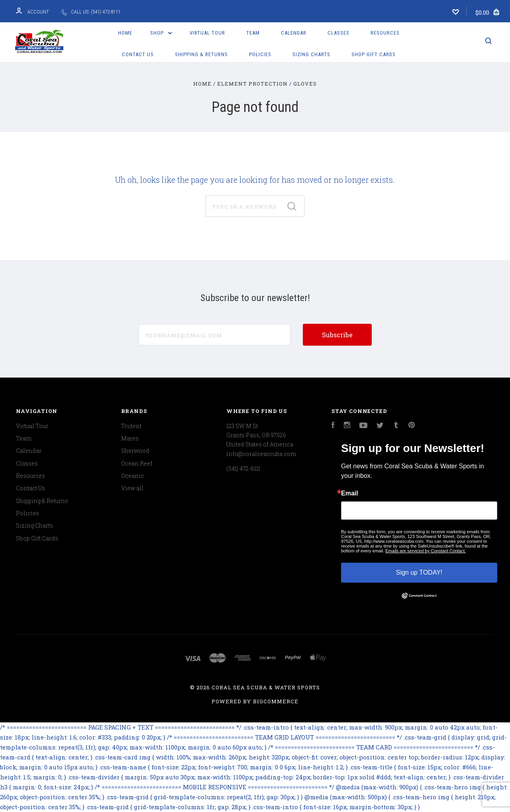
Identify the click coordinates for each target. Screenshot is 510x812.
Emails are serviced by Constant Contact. (426, 551)
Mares (130, 438)
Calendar (294, 33)
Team (253, 33)
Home (125, 33)
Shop (161, 33)
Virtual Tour (207, 33)
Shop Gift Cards (374, 54)
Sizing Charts (311, 54)
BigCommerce (276, 701)
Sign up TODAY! (419, 572)
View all (132, 488)
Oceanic (132, 476)
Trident (131, 426)
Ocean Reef (137, 463)
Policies (260, 54)
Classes (338, 33)
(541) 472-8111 (243, 469)
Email (350, 493)
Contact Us (138, 54)
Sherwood (135, 451)
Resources (385, 33)
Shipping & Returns (201, 54)
